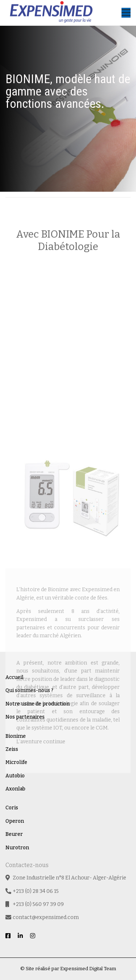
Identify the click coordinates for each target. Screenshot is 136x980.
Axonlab (15, 789)
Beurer (14, 834)
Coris (12, 808)
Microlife (16, 762)
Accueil (15, 677)
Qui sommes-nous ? (29, 690)
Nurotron (17, 848)
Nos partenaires (25, 717)
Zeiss (12, 749)
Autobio (15, 776)
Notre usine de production (38, 704)
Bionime (16, 736)
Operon (15, 821)
